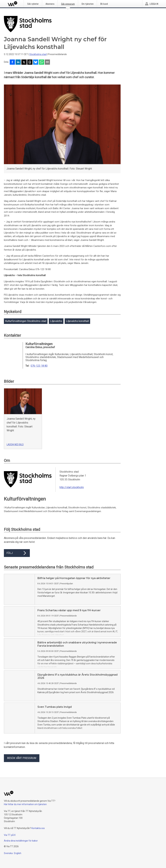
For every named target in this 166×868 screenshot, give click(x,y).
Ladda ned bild (15, 444)
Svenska (8, 853)
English (18, 853)
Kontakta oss (38, 828)
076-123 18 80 (39, 366)
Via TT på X (10, 835)
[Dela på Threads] (30, 62)
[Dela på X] (24, 62)
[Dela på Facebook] (12, 62)
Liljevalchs (56, 321)
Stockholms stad (38, 54)
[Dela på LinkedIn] (18, 62)
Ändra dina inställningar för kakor (21, 841)
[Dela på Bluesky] (36, 62)
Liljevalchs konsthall (77, 321)
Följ (17, 553)
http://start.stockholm (72, 487)
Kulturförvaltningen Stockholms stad (26, 321)
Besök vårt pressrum (22, 758)
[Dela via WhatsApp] (41, 62)
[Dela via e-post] (47, 62)
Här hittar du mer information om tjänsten (25, 804)
